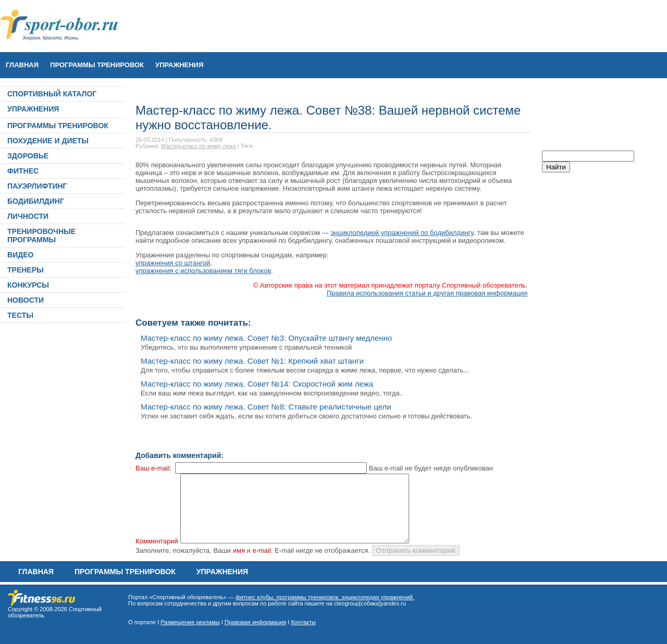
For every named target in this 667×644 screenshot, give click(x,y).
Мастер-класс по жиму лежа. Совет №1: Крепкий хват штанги (252, 361)
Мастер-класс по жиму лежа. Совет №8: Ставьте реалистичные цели (266, 407)
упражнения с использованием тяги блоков (203, 271)
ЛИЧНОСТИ (28, 216)
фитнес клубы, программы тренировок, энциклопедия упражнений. (325, 597)
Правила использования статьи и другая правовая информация (427, 293)
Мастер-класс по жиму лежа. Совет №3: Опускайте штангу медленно (266, 338)
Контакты (303, 622)
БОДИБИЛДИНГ (36, 201)
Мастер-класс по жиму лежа (199, 146)
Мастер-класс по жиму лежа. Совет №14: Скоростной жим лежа (257, 384)
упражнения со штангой (173, 263)
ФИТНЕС (23, 171)
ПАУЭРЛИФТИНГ (37, 186)
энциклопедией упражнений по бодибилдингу (402, 233)
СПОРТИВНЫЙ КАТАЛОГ (52, 94)
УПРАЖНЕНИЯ (179, 65)
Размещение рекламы (190, 622)
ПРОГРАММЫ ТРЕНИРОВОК (97, 65)
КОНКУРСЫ (28, 285)
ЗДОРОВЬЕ (28, 156)
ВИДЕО (20, 255)
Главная (22, 65)
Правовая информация (255, 622)
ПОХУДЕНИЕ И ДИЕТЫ (48, 141)
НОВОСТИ (26, 300)
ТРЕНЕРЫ (26, 270)
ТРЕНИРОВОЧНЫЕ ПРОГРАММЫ (41, 236)
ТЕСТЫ (20, 315)
